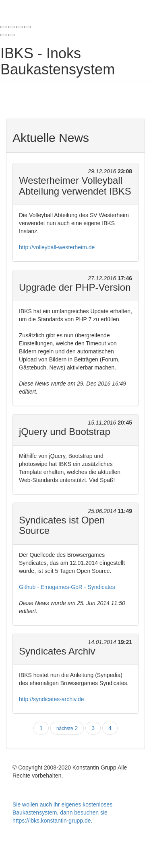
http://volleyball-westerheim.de (57, 247)
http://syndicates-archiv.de (52, 699)
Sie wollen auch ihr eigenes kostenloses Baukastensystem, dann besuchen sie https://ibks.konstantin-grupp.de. (62, 813)
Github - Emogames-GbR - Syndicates (67, 587)
